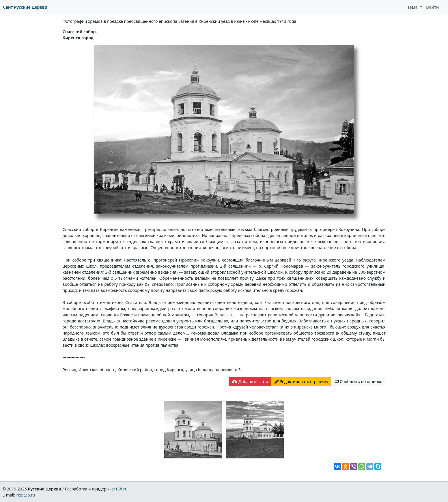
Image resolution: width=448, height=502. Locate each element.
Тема (413, 7)
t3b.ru (122, 489)
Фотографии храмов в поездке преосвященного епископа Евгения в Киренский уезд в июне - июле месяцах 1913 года (180, 21)
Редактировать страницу (301, 381)
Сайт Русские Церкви (25, 7)
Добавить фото (250, 381)
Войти (432, 7)
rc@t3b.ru (26, 495)
